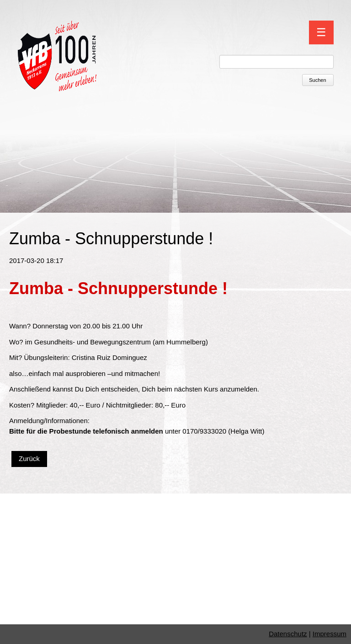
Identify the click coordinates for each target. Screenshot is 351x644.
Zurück (29, 459)
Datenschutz (288, 634)
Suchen (317, 80)
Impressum (330, 634)
